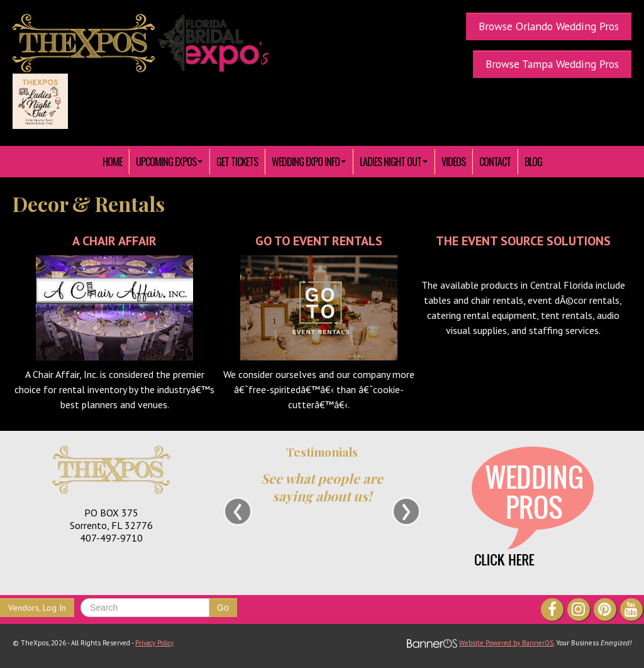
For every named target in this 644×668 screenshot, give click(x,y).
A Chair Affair (114, 241)
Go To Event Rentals (319, 241)
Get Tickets (237, 162)
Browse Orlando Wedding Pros (549, 26)
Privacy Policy (154, 643)
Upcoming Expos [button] (169, 162)
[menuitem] (113, 162)
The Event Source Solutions (523, 241)
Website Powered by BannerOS (506, 643)
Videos (453, 162)
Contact (495, 162)
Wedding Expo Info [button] (309, 162)
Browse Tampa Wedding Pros (552, 64)
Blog (533, 162)
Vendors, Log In (37, 608)
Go (223, 608)
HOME (112, 162)
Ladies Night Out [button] (394, 162)
